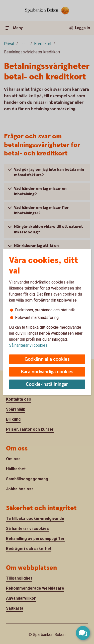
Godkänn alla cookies (47, 359)
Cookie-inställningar (47, 384)
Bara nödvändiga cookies (47, 372)
